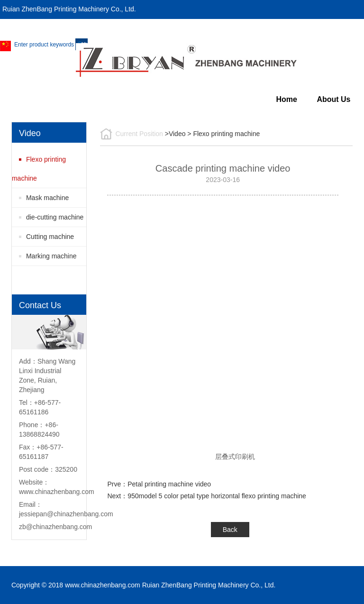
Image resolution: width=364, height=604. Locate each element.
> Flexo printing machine (223, 134)
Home (286, 99)
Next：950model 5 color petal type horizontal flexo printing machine (206, 496)
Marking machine (51, 256)
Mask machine (47, 198)
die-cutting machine (55, 217)
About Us (333, 99)
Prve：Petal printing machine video (159, 484)
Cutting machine (50, 237)
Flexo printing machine (39, 169)
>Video (175, 134)
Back (230, 530)
